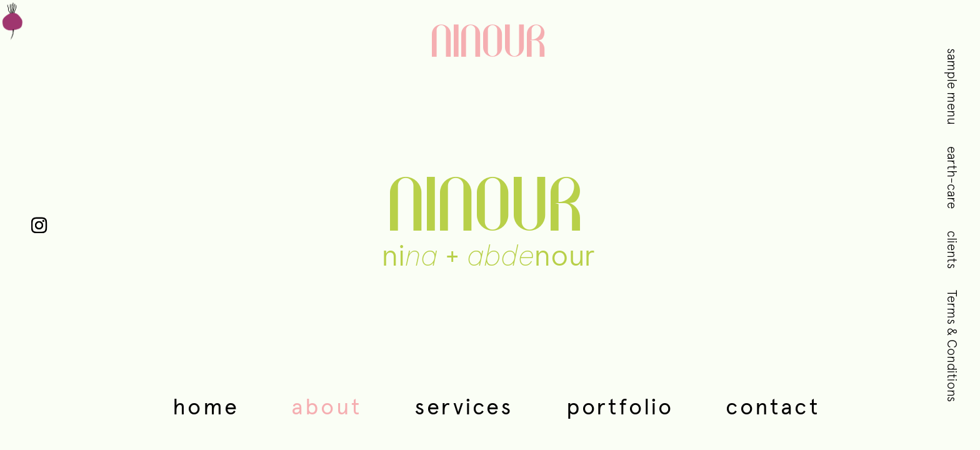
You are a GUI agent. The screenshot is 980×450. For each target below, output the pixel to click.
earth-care (952, 177)
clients (952, 250)
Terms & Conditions (952, 346)
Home (206, 406)
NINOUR (490, 44)
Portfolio (620, 406)
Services (464, 406)
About (327, 406)
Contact (772, 406)
